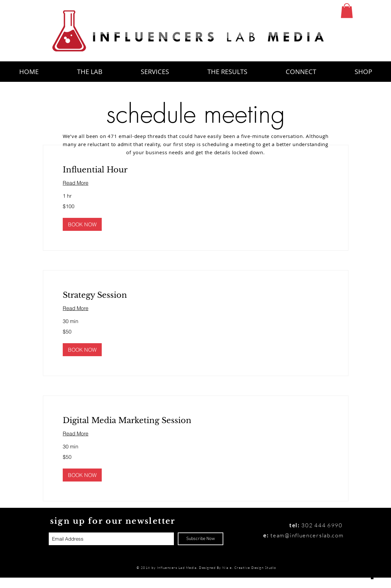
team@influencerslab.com (307, 535)
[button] (347, 11)
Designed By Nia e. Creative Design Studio (238, 568)
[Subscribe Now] (201, 539)
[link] (196, 170)
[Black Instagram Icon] (372, 529)
